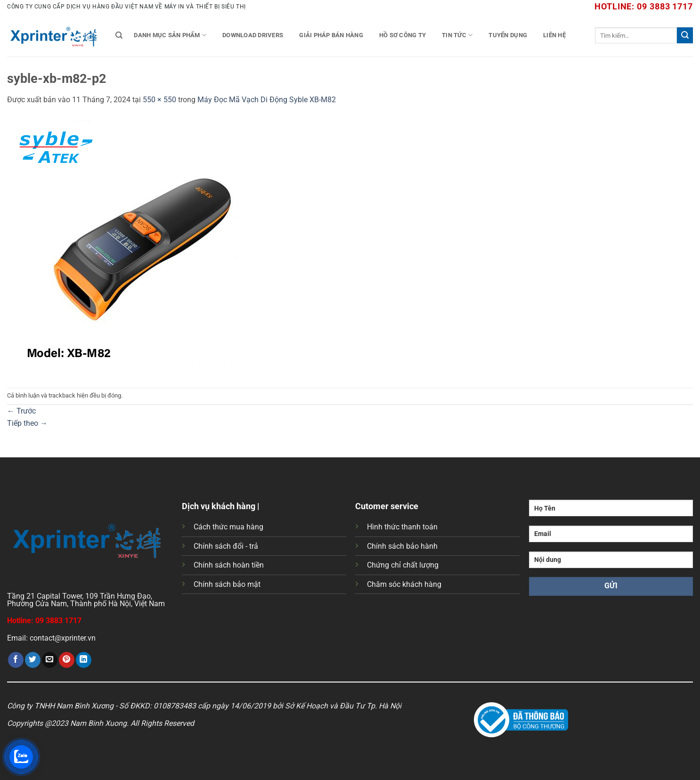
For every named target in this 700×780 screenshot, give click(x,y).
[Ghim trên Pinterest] (67, 660)
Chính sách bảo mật (227, 584)
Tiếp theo (27, 423)
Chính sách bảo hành (402, 546)
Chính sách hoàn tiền (229, 565)
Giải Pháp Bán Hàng (331, 35)
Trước (21, 411)
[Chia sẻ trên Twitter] (33, 660)
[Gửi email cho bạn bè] (50, 660)
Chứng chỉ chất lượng (403, 565)
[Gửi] (685, 35)
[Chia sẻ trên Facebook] (16, 660)
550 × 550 (159, 100)
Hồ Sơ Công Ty (403, 35)
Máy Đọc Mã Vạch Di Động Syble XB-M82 (267, 100)
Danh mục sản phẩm (170, 35)
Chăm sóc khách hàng (404, 584)
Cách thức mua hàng (228, 527)
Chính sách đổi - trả (226, 546)
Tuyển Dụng (508, 35)
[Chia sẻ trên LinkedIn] (84, 660)
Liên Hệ (554, 35)
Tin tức (457, 35)
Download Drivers (253, 35)
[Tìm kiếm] (119, 35)
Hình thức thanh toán (402, 527)
